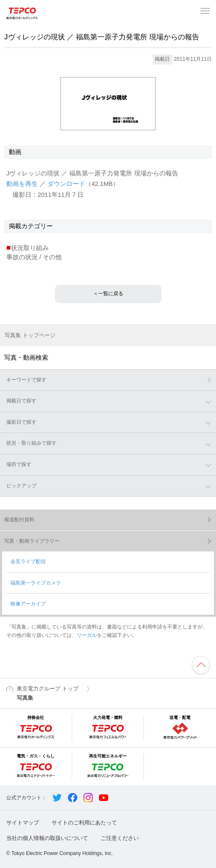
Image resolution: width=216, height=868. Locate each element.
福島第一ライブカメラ (36, 583)
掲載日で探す (21, 401)
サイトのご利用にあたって (84, 823)
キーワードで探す (26, 380)
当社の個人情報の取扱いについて (47, 838)
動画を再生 (22, 184)
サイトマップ (23, 823)
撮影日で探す (21, 422)
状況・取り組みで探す (31, 443)
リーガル (87, 635)
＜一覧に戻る (108, 294)
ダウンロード (66, 184)
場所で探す (19, 464)
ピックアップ (21, 486)
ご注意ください (120, 838)
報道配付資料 (19, 520)
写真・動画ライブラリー (32, 541)
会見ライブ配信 (28, 561)
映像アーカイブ (28, 604)
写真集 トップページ (30, 335)
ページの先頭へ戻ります (201, 665)
